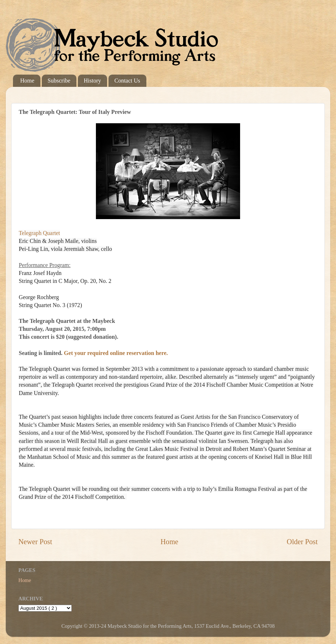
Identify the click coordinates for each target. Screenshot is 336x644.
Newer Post (35, 542)
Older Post (302, 542)
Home (27, 81)
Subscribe (59, 81)
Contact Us (127, 81)
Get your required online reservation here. (116, 353)
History (92, 81)
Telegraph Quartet (39, 233)
